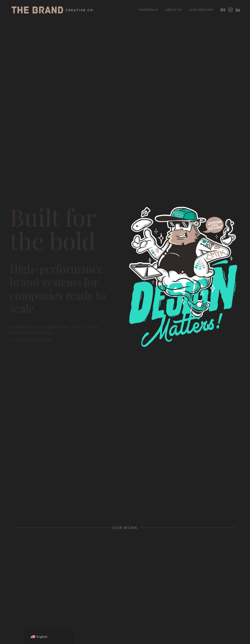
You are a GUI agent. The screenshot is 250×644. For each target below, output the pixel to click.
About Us (174, 10)
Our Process (202, 10)
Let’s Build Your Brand (31, 338)
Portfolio (148, 10)
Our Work (125, 527)
